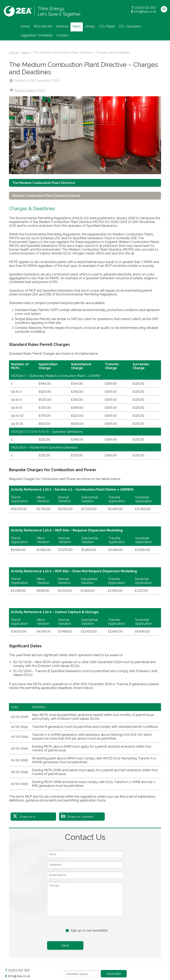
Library (90, 26)
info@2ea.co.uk (145, 12)
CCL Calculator (130, 26)
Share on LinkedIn (80, 817)
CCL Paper (107, 26)
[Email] (81, 974)
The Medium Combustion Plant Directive (44, 183)
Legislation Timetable (36, 35)
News (77, 26)
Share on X (27, 817)
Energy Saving (25, 90)
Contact (62, 35)
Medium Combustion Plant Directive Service (47, 196)
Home (25, 26)
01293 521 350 (145, 8)
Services (62, 26)
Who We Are (43, 26)
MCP (42, 90)
